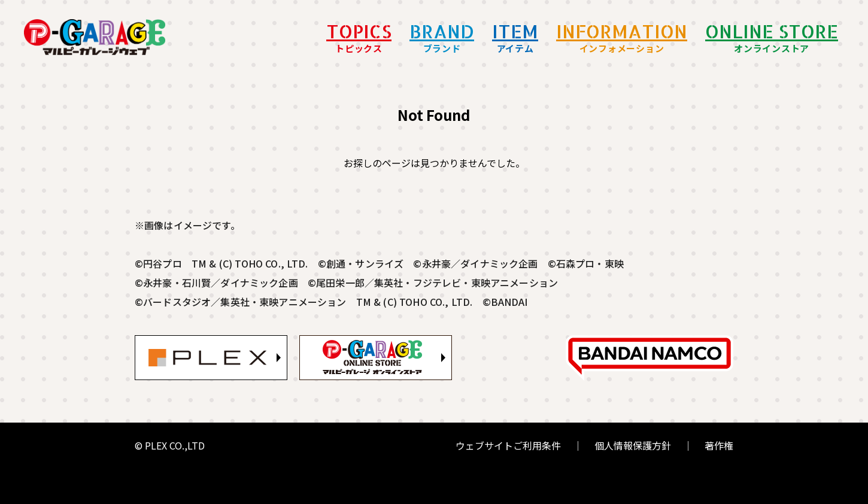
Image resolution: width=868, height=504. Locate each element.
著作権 (719, 445)
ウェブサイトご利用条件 (508, 445)
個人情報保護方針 (633, 445)
